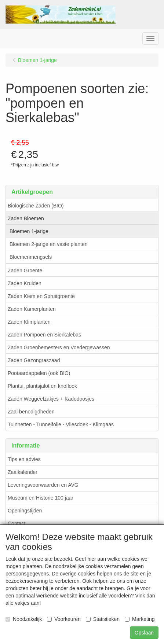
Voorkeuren (64, 619)
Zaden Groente (25, 271)
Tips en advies (24, 459)
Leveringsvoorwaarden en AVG (43, 485)
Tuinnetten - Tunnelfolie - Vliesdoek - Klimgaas (61, 424)
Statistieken (103, 619)
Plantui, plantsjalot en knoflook (42, 386)
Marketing (140, 619)
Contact (17, 523)
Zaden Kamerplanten (32, 309)
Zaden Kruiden (25, 283)
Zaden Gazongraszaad (34, 360)
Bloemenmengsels (31, 257)
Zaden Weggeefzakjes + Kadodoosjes (51, 399)
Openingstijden (25, 511)
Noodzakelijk (24, 619)
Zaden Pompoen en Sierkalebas (44, 335)
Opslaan (144, 633)
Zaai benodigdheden (31, 412)
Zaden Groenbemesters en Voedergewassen (59, 347)
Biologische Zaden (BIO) (36, 206)
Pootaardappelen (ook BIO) (39, 373)
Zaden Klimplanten (29, 322)
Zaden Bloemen (26, 218)
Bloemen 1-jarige (29, 231)
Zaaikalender (23, 472)
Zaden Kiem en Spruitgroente (41, 296)
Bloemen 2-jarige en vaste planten (48, 244)
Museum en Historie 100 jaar (41, 498)
